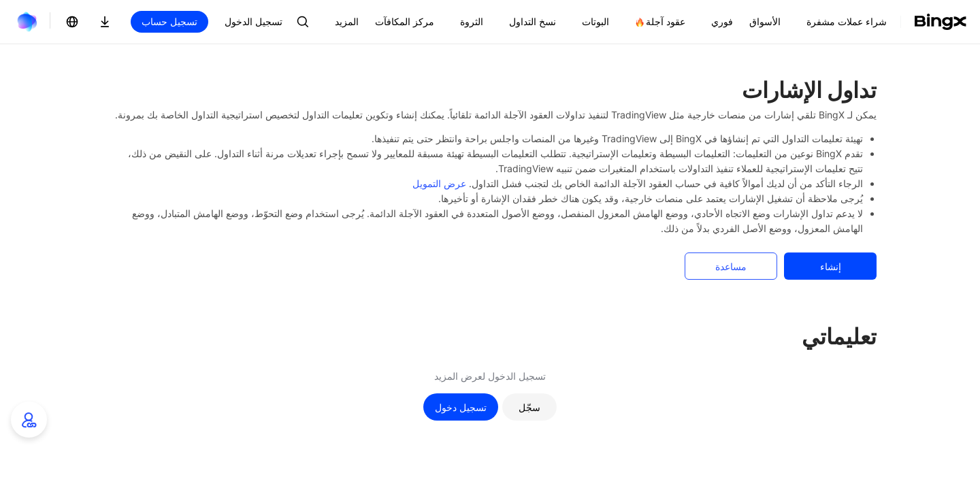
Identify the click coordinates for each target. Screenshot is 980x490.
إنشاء (831, 266)
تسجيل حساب (169, 21)
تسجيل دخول (461, 407)
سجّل (529, 407)
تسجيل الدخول (254, 21)
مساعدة (731, 266)
